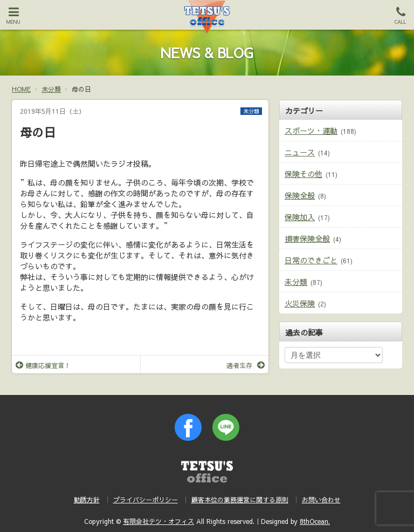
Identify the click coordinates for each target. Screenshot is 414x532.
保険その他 (303, 174)
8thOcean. (315, 521)
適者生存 (246, 365)
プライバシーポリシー (146, 500)
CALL (401, 16)
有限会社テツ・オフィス (158, 521)
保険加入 (300, 217)
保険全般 (300, 195)
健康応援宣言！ (43, 365)
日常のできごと (311, 260)
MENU (13, 16)
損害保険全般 (307, 238)
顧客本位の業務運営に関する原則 (240, 500)
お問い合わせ (321, 500)
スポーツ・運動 (311, 131)
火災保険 (300, 303)
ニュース (300, 152)
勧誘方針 (87, 500)
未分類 (251, 111)
